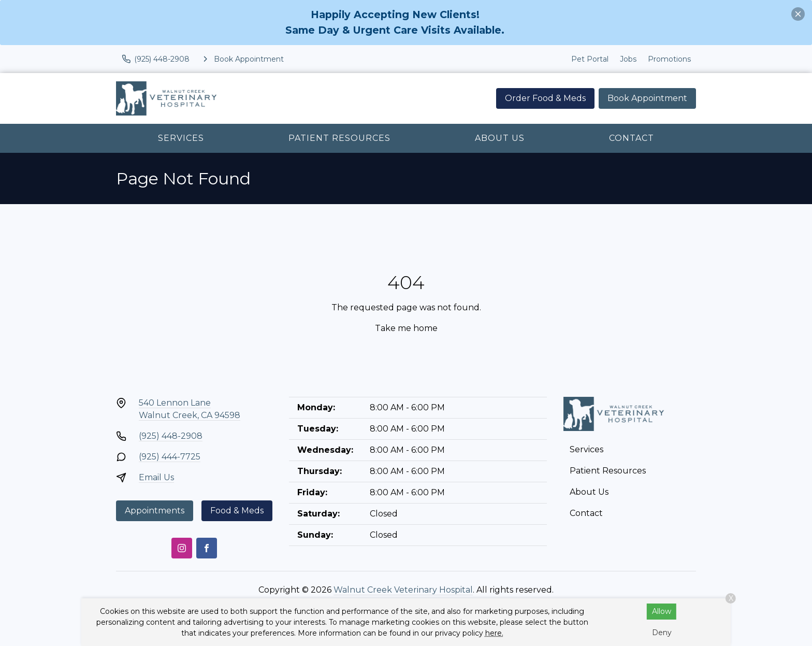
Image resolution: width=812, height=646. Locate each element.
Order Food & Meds (545, 98)
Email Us (156, 477)
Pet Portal (590, 59)
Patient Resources (339, 138)
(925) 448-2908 (171, 436)
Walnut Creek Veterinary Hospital (403, 590)
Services (181, 138)
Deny (662, 633)
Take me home (406, 328)
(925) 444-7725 (170, 457)
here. (494, 633)
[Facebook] (207, 548)
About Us (500, 138)
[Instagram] (182, 548)
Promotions (669, 59)
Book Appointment (647, 98)
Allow (662, 611)
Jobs (628, 59)
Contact (632, 138)
